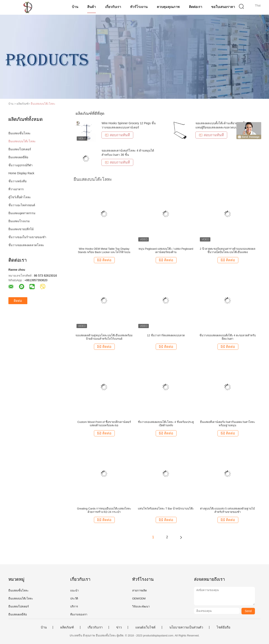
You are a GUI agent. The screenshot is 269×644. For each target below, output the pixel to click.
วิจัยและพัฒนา (141, 606)
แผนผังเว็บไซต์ (145, 627)
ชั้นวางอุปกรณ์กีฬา (20, 165)
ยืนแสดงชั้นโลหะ (20, 133)
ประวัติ (74, 598)
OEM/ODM (139, 598)
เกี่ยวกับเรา (113, 7)
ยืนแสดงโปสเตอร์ (20, 149)
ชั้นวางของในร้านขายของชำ (27, 237)
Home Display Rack (21, 173)
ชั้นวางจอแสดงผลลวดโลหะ (26, 245)
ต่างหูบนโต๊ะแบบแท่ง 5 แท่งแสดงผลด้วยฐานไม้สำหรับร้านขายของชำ (227, 510)
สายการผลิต (139, 591)
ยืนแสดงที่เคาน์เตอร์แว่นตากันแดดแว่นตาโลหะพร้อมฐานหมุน (228, 424)
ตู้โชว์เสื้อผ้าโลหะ (20, 197)
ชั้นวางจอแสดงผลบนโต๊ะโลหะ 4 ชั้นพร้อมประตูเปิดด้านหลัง (166, 424)
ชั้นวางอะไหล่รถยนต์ (22, 205)
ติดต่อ (18, 301)
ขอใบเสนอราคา (223, 7)
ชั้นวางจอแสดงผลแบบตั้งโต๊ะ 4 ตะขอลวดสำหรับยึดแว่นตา (228, 337)
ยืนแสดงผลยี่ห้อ (18, 157)
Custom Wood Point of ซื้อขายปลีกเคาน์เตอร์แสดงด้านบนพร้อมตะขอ (104, 424)
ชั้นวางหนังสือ (17, 181)
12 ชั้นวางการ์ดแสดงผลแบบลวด (166, 335)
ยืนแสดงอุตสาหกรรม (22, 213)
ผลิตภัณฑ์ (67, 627)
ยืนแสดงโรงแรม (19, 221)
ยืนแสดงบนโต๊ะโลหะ (43, 104)
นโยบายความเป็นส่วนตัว (186, 627)
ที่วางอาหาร (16, 189)
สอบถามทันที (117, 135)
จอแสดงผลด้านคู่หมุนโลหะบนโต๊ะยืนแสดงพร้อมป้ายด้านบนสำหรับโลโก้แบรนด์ (104, 337)
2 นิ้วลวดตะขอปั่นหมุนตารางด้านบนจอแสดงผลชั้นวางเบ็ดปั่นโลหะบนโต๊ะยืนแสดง (228, 250)
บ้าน (75, 7)
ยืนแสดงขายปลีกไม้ (21, 229)
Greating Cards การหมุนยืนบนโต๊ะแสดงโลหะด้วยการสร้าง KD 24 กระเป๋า (104, 510)
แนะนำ (74, 591)
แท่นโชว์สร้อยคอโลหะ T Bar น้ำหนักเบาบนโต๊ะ (166, 509)
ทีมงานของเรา (79, 614)
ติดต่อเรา (196, 7)
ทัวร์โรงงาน (139, 7)
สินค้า (92, 7)
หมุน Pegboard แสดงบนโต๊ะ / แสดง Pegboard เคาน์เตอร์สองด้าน (166, 250)
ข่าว (119, 627)
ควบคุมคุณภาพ (168, 7)
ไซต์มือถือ (224, 627)
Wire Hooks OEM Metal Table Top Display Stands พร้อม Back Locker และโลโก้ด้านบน (104, 250)
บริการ (74, 606)
